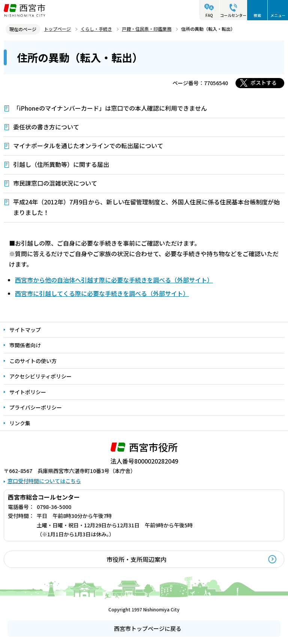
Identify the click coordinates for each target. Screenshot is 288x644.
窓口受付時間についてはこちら (44, 481)
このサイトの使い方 (33, 361)
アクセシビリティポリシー (40, 376)
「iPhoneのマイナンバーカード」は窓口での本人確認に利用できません (110, 108)
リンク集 (20, 423)
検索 (257, 15)
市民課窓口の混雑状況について (55, 183)
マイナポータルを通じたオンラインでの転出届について (88, 146)
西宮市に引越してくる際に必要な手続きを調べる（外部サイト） (102, 293)
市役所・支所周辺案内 (136, 559)
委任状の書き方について (46, 127)
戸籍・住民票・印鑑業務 (147, 29)
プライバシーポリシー (36, 407)
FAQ (209, 15)
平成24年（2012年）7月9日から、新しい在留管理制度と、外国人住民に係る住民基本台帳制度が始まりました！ (146, 207)
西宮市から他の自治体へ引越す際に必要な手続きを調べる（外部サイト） (114, 280)
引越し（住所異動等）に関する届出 (61, 164)
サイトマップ (25, 330)
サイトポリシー (28, 392)
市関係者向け (25, 345)
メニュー (278, 15)
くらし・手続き (96, 29)
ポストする (264, 83)
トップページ (57, 29)
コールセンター (233, 15)
